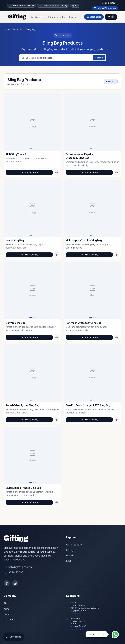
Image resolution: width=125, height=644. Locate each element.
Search (99, 58)
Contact (8, 620)
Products (18, 29)
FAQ (68, 561)
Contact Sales (94, 17)
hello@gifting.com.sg (105, 8)
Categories (14, 637)
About (7, 603)
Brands (70, 555)
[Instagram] (15, 583)
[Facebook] (7, 583)
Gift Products (74, 545)
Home (7, 29)
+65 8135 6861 (109, 3)
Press (7, 614)
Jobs (6, 609)
